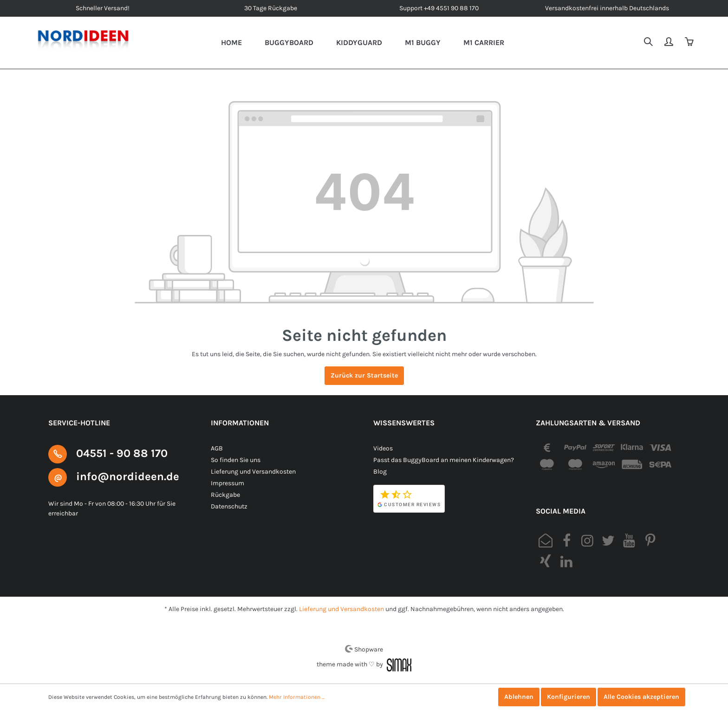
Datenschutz (229, 506)
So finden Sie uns (236, 460)
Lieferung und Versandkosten (253, 472)
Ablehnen (519, 697)
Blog (380, 472)
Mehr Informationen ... (297, 697)
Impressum (227, 483)
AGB (217, 448)
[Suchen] (649, 43)
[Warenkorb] (690, 43)
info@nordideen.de (128, 476)
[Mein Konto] (669, 43)
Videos (383, 448)
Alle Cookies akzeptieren (641, 697)
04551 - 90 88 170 (122, 453)
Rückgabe (225, 495)
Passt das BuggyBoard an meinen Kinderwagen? (444, 460)
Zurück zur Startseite (364, 375)
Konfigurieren (569, 697)
